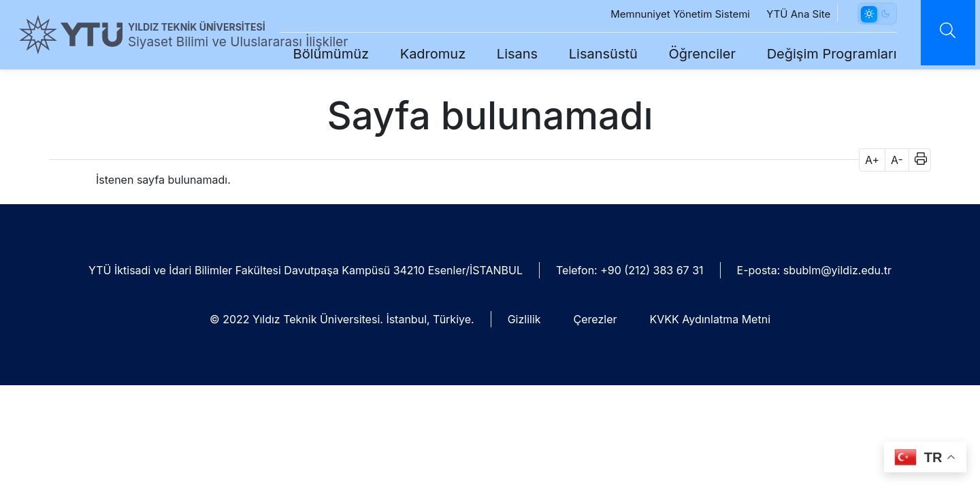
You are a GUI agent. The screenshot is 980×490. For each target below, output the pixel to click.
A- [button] (897, 160)
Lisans (507, 54)
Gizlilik (524, 319)
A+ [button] (872, 160)
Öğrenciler (692, 54)
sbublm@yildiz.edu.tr (837, 270)
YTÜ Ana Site (789, 14)
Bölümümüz (321, 54)
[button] (916, 160)
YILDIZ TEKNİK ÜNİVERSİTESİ (197, 27)
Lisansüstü (593, 54)
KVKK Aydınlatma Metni (710, 319)
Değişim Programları (822, 54)
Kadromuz (423, 54)
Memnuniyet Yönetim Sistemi (671, 14)
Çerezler (595, 319)
